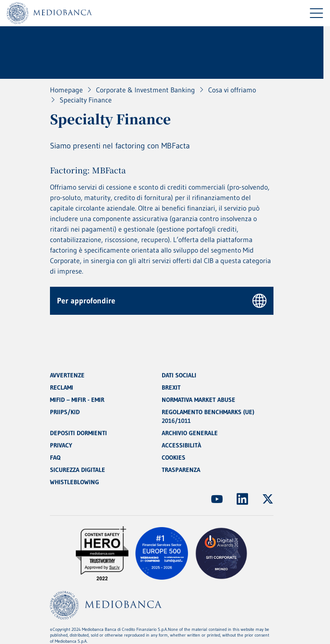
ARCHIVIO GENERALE (190, 433)
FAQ (55, 457)
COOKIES (174, 457)
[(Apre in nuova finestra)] (217, 499)
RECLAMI (62, 387)
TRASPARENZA (181, 470)
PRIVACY (61, 445)
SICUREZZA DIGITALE (78, 470)
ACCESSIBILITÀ (181, 445)
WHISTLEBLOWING (75, 482)
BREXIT (171, 387)
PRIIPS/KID (65, 412)
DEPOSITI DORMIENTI (78, 433)
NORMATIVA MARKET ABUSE (199, 400)
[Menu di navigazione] (316, 13)
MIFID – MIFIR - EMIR (77, 400)
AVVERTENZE (67, 375)
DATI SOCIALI (179, 375)
